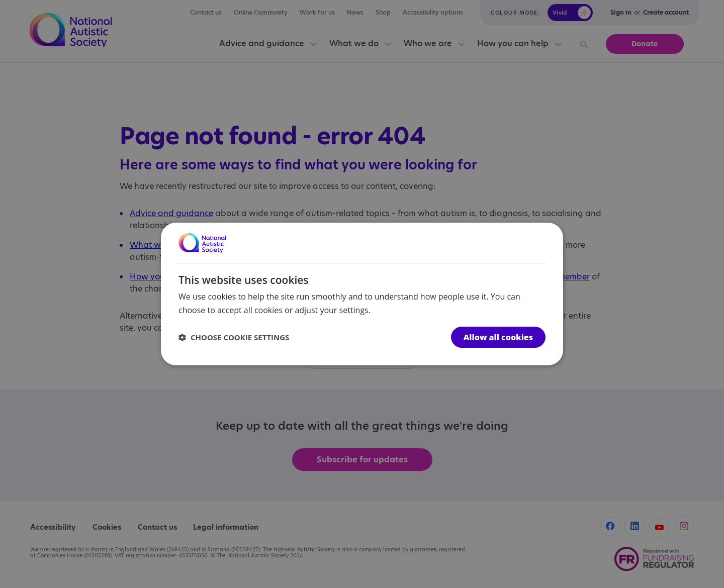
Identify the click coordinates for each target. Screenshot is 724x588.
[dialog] (362, 294)
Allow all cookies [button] (498, 337)
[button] (234, 337)
